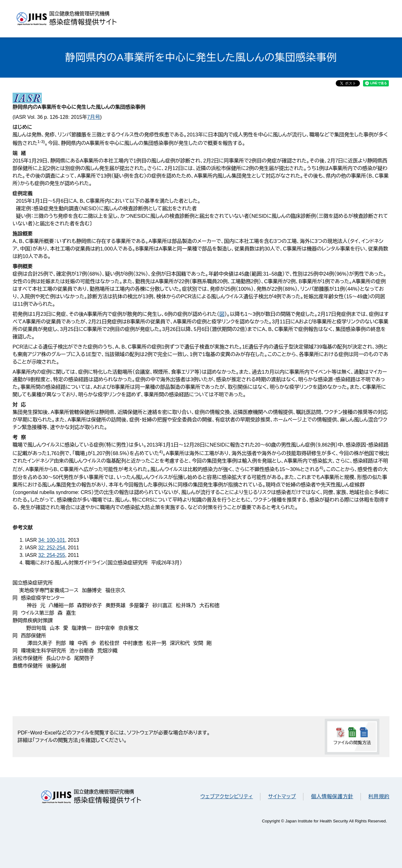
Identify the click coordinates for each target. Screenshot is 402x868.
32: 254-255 (52, 555)
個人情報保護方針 (332, 797)
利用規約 (379, 797)
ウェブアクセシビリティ (227, 797)
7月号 (93, 117)
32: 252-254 (52, 548)
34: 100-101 (52, 540)
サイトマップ (282, 797)
